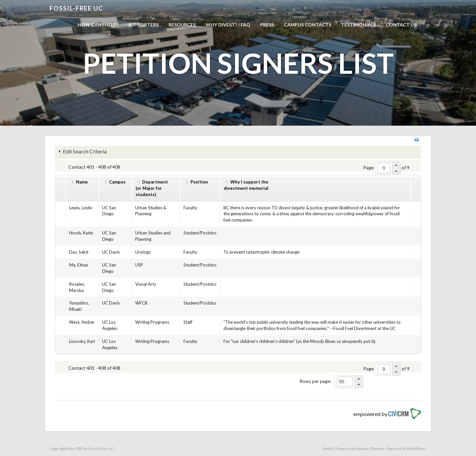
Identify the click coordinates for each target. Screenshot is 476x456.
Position (199, 182)
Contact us (401, 25)
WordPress (417, 449)
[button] (396, 165)
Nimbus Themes (370, 449)
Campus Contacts (308, 25)
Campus (117, 182)
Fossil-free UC (76, 8)
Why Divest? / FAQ (228, 25)
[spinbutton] (384, 168)
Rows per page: (316, 381)
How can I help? (98, 25)
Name (82, 182)
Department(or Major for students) (152, 188)
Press (267, 25)
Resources (182, 25)
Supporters (143, 25)
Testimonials (358, 25)
